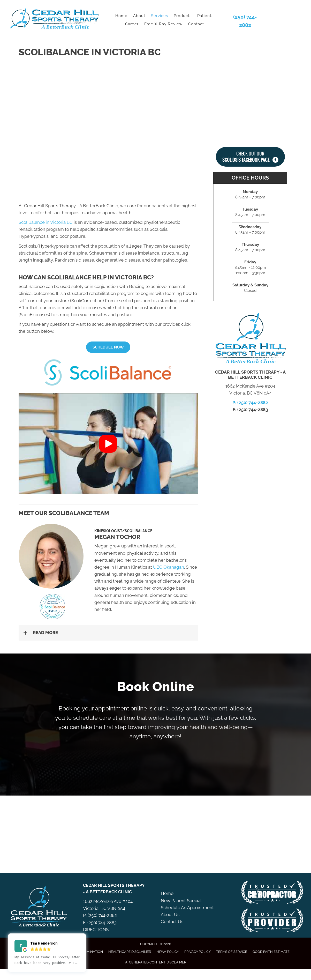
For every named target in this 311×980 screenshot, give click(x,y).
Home (167, 893)
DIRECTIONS (96, 930)
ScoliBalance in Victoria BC (46, 222)
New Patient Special (181, 901)
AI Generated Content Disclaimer (156, 962)
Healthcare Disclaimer (130, 952)
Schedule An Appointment (187, 908)
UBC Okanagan (169, 567)
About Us (170, 915)
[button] (108, 347)
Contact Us (172, 922)
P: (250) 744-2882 (250, 403)
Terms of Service (232, 952)
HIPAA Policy (168, 952)
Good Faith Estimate (271, 952)
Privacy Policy (198, 952)
